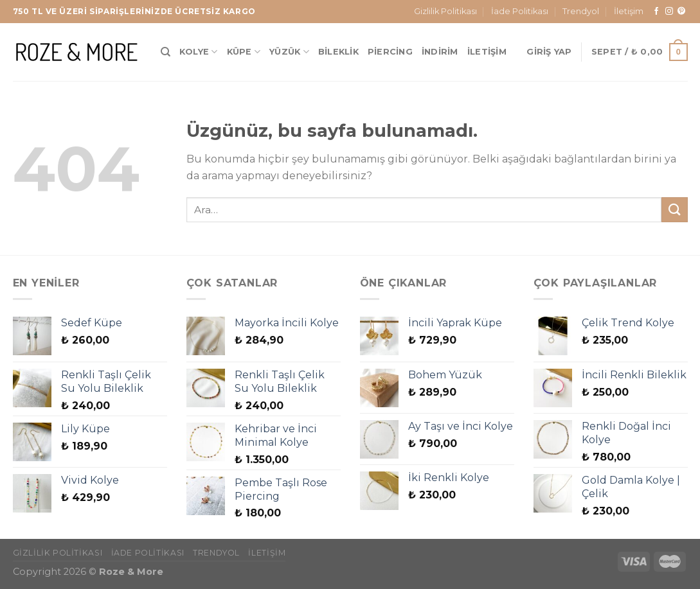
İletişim (629, 11)
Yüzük (289, 52)
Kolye (199, 52)
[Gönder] (674, 210)
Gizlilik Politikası (445, 11)
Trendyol (581, 11)
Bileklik (338, 52)
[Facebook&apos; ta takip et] (656, 12)
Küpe (244, 52)
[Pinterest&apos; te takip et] (681, 12)
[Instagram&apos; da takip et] (669, 12)
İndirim (440, 52)
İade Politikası (520, 11)
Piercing (390, 52)
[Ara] (166, 52)
